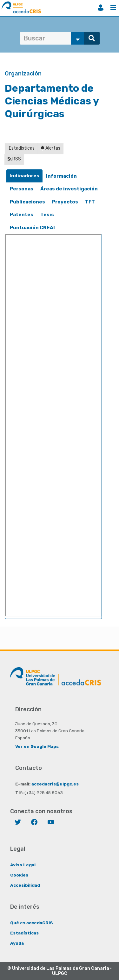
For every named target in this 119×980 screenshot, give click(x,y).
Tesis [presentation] (47, 215)
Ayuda (17, 943)
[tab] (24, 176)
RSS (14, 159)
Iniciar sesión (101, 8)
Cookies (19, 875)
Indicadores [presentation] (24, 176)
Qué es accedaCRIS (32, 923)
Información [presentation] (61, 176)
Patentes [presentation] (22, 215)
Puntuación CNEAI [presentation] (32, 228)
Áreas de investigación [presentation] (69, 189)
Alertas (50, 148)
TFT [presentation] (90, 202)
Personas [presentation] (22, 189)
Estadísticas (21, 148)
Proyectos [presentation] (65, 202)
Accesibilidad (25, 885)
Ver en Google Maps (37, 746)
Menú (113, 8)
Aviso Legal (23, 865)
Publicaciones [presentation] (27, 202)
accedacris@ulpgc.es (55, 784)
